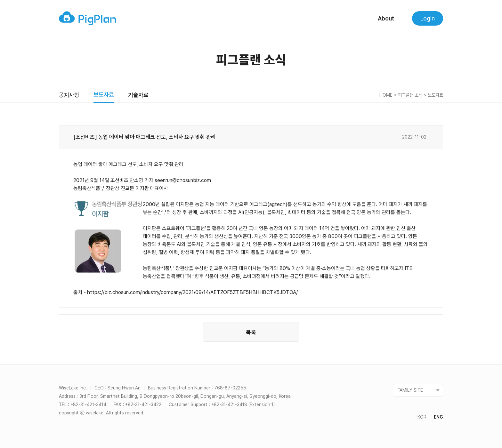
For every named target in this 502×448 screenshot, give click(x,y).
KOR (422, 417)
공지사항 (69, 95)
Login (428, 18)
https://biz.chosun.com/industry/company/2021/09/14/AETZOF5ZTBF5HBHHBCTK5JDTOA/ (192, 292)
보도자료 (104, 95)
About (386, 18)
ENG (438, 417)
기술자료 (138, 95)
